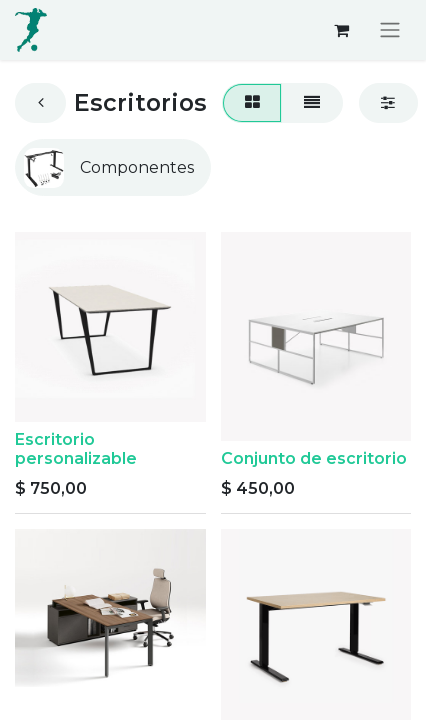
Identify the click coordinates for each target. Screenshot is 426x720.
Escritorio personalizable (76, 449)
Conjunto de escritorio (314, 458)
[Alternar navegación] (390, 30)
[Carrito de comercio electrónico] (341, 30)
